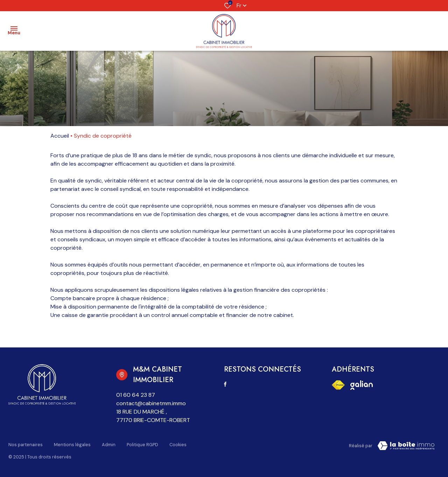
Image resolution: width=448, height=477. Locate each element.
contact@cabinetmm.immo (151, 403)
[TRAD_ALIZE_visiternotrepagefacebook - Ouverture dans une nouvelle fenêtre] (225, 384)
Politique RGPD (142, 445)
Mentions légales (72, 445)
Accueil (60, 136)
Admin (109, 445)
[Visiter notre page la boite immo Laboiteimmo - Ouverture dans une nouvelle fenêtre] (406, 446)
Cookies (178, 445)
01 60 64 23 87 (136, 395)
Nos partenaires (26, 445)
